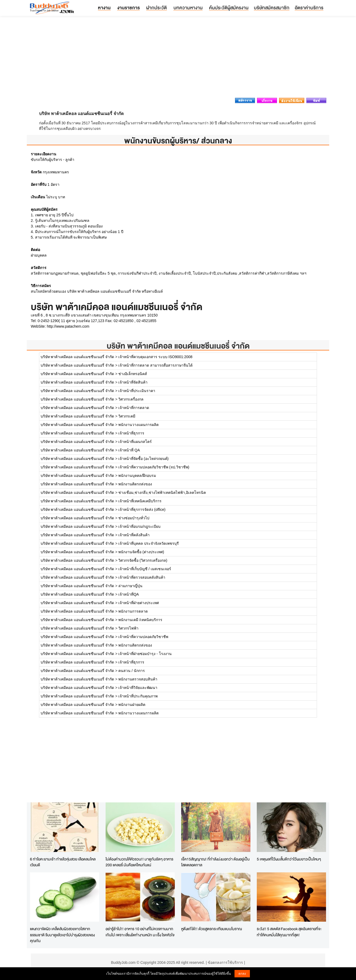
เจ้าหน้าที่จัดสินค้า (133, 382)
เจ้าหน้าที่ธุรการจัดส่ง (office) (142, 509)
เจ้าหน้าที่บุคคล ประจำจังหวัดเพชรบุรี (149, 543)
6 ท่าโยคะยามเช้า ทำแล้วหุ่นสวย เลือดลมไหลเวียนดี (63, 862)
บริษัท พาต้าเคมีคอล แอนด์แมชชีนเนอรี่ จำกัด (178, 346)
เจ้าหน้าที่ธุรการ (131, 433)
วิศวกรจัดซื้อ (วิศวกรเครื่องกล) (143, 560)
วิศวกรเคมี (127, 416)
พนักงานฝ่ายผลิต (132, 705)
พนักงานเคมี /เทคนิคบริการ (140, 620)
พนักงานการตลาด (133, 611)
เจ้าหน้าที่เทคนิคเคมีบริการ (140, 501)
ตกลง (242, 974)
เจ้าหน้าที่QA (129, 594)
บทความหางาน (188, 8)
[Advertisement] (178, 58)
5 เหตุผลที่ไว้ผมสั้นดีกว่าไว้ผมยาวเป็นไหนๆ (289, 859)
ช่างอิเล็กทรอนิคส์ (133, 374)
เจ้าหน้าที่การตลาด (134, 408)
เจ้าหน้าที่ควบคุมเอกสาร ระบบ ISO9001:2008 (155, 357)
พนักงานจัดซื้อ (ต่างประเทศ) (141, 552)
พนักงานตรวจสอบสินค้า (138, 679)
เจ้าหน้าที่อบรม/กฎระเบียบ (139, 526)
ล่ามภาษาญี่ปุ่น (130, 586)
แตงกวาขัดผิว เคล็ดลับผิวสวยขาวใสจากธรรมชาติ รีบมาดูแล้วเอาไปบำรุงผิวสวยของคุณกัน (62, 935)
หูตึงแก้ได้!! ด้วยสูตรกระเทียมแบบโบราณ (212, 929)
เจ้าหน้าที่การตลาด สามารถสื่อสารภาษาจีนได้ (155, 365)
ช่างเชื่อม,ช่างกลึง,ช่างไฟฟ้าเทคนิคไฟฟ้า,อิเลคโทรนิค (162, 493)
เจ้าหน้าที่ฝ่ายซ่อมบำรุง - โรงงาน (145, 654)
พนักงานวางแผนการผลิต (138, 425)
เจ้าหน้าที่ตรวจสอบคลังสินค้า (142, 577)
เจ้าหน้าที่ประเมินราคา (137, 391)
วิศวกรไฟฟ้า (128, 628)
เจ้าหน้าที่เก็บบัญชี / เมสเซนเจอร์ (145, 569)
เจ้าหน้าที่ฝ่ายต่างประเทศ (139, 603)
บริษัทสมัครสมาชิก (272, 8)
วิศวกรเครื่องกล (131, 399)
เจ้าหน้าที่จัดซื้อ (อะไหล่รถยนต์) (143, 459)
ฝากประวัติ (157, 8)
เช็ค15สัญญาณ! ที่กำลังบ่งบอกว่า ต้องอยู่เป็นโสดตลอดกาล (215, 862)
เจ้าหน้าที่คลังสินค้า (134, 535)
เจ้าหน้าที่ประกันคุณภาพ (138, 696)
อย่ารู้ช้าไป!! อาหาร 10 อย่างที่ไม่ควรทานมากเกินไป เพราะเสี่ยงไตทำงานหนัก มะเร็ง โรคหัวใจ (140, 932)
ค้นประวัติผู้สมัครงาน (229, 8)
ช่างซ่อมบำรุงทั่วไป (134, 518)
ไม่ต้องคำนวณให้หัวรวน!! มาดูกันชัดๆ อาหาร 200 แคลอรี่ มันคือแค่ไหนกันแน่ (139, 862)
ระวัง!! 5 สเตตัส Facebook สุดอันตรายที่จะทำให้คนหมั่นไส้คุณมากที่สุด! (289, 932)
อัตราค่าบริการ (309, 8)
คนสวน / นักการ (132, 671)
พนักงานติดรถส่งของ (135, 484)
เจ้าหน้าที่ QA (129, 450)
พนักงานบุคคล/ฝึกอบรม (137, 476)
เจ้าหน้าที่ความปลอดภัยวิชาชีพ (143, 637)
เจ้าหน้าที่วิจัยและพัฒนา (138, 688)
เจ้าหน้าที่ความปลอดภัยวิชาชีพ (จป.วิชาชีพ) (154, 467)
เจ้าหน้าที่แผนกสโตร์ (135, 442)
